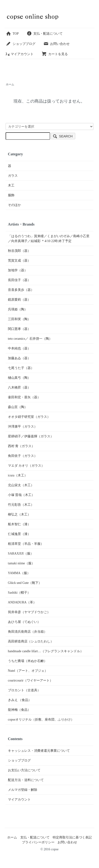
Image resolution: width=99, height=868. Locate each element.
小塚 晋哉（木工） (21, 495)
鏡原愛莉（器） (19, 300)
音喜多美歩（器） (21, 290)
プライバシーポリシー (38, 842)
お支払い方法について (24, 770)
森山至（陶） (18, 407)
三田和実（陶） (19, 319)
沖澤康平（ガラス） (23, 427)
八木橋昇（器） (19, 387)
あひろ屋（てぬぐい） (24, 622)
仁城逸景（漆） (19, 534)
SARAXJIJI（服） (21, 554)
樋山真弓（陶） (19, 378)
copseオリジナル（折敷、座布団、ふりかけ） (41, 720)
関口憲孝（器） (19, 329)
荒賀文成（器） (19, 261)
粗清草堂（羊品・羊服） (26, 544)
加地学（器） (18, 270)
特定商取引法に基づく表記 (72, 837)
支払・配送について (45, 34)
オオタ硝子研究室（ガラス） (29, 417)
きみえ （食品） (20, 700)
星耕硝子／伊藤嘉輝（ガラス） (31, 436)
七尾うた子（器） (21, 368)
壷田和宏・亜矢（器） (24, 397)
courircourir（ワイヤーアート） (30, 680)
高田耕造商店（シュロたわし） (31, 641)
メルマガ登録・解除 (23, 790)
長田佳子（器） (19, 280)
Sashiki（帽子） (19, 593)
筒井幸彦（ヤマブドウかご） (29, 612)
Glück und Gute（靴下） (25, 583)
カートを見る (55, 54)
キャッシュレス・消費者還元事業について (39, 751)
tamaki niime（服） (21, 563)
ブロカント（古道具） (24, 690)
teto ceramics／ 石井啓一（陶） (30, 339)
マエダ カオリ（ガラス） (26, 466)
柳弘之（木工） (19, 514)
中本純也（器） (19, 348)
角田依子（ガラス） (23, 456)
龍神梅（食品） (19, 710)
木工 (11, 185)
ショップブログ (21, 44)
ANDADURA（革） (22, 602)
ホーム (10, 84)
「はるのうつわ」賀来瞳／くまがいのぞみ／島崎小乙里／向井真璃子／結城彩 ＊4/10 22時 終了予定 (49, 239)
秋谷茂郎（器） (19, 251)
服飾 (11, 195)
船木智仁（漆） (19, 524)
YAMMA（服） (19, 573)
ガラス (13, 176)
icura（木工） (18, 475)
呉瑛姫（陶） (18, 309)
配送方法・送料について (26, 780)
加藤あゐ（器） (19, 358)
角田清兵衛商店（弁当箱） (27, 632)
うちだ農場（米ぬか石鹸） (27, 661)
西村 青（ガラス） (21, 446)
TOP (12, 34)
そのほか (14, 205)
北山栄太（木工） (21, 485)
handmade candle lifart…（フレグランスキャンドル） (46, 651)
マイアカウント (20, 54)
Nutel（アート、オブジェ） (28, 671)
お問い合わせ (56, 44)
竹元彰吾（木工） (21, 505)
